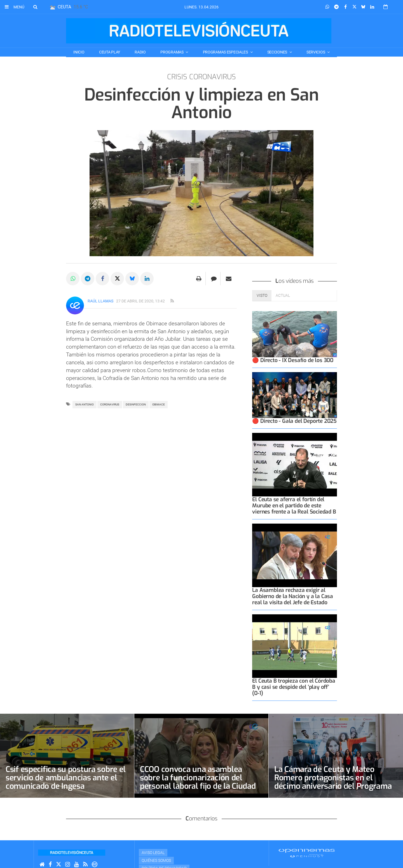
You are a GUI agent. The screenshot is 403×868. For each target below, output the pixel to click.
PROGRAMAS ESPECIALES (226, 52)
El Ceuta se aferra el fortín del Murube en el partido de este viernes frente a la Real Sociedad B (294, 506)
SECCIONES (278, 52)
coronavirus (110, 404)
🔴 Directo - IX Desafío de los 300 (293, 360)
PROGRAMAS (172, 52)
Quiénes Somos (156, 860)
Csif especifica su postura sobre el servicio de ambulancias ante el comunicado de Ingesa (66, 778)
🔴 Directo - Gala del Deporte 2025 (294, 421)
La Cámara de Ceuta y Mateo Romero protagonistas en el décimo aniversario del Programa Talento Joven (333, 782)
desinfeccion (136, 404)
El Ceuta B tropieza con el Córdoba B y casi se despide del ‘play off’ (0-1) (294, 687)
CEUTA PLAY (110, 52)
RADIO (140, 52)
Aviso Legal (153, 853)
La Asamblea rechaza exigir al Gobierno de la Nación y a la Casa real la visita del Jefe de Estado (293, 596)
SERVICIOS (316, 52)
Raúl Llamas (100, 301)
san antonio (85, 404)
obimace (159, 404)
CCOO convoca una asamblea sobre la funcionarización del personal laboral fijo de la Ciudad (198, 778)
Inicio (79, 52)
